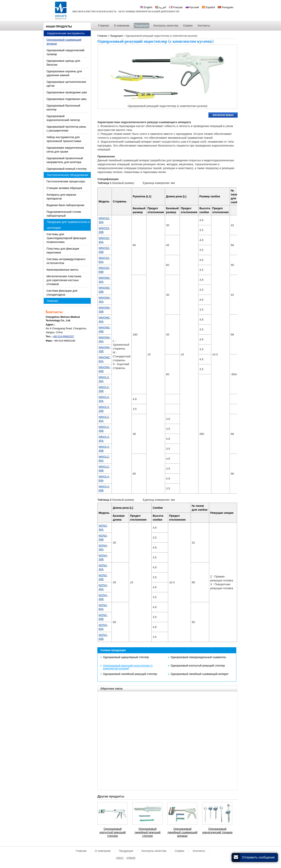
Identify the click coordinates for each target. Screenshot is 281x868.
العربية (161, 7)
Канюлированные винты (62, 270)
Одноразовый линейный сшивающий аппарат (200, 674)
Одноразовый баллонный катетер (63, 108)
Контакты (54, 312)
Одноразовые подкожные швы (66, 99)
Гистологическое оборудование (68, 175)
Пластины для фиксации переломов (63, 251)
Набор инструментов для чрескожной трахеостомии (64, 139)
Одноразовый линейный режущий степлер (130, 674)
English (146, 7)
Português (225, 7)
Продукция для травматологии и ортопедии (68, 225)
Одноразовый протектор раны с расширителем (66, 129)
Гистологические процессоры (66, 181)
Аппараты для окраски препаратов (61, 197)
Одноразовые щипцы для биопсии (63, 63)
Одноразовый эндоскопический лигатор (63, 118)
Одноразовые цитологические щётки (66, 84)
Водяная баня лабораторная (65, 205)
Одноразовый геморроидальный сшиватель (198, 657)
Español (208, 7)
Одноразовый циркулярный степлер (126, 657)
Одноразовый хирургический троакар (217, 831)
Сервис (180, 851)
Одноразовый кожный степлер (67, 169)
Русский (192, 7)
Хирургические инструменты (66, 33)
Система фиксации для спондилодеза (62, 293)
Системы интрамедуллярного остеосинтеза (66, 261)
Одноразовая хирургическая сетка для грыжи (65, 150)
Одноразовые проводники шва (67, 92)
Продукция (126, 851)
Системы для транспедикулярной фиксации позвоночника (66, 238)
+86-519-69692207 (63, 336)
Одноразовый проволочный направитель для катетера (65, 160)
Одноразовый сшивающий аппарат (64, 42)
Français (176, 7)
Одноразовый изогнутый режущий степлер (198, 666)
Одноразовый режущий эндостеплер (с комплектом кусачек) (128, 667)
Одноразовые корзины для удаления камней (64, 73)
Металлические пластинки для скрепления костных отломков (64, 280)
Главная (81, 851)
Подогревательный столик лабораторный (64, 214)
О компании (103, 851)
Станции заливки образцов (64, 188)
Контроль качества (154, 851)
